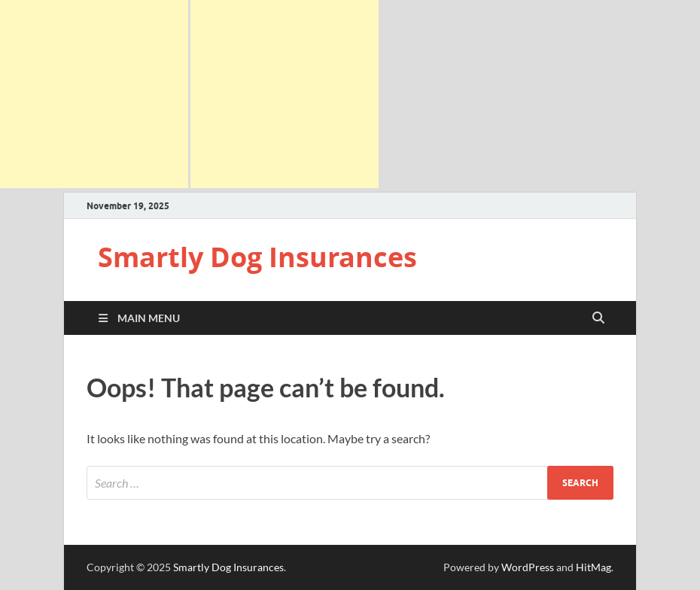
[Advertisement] (94, 94)
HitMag (593, 567)
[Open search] (598, 318)
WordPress (528, 567)
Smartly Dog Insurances (257, 257)
